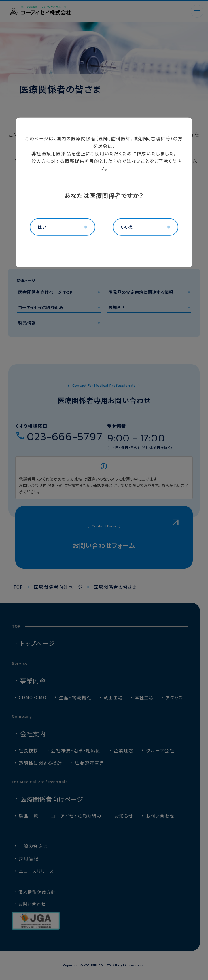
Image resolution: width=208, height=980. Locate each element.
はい (42, 227)
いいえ (127, 227)
